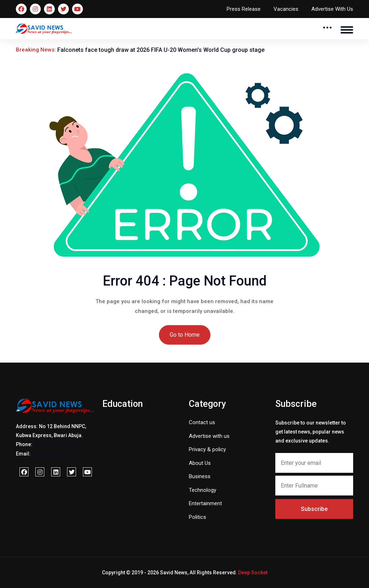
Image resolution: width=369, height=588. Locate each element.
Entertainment (205, 503)
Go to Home (185, 335)
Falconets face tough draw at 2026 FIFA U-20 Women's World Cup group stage (161, 50)
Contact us (202, 422)
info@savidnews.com (57, 454)
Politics (197, 517)
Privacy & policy (207, 449)
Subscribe (314, 509)
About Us (200, 463)
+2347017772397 (54, 444)
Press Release (244, 9)
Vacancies (286, 9)
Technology (203, 490)
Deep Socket (253, 573)
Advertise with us (209, 436)
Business (200, 476)
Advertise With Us (332, 9)
